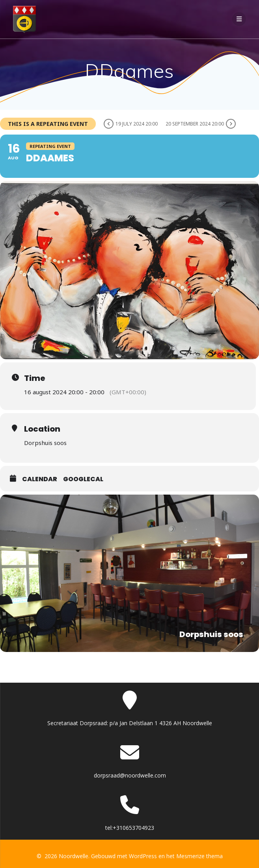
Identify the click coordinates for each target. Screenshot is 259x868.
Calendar (40, 479)
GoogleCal (83, 479)
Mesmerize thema (199, 856)
